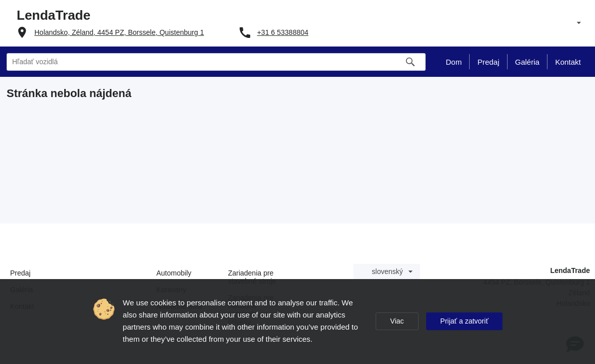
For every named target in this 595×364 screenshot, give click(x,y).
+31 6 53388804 (283, 32)
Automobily (174, 273)
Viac (397, 321)
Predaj (20, 273)
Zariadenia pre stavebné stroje (252, 277)
